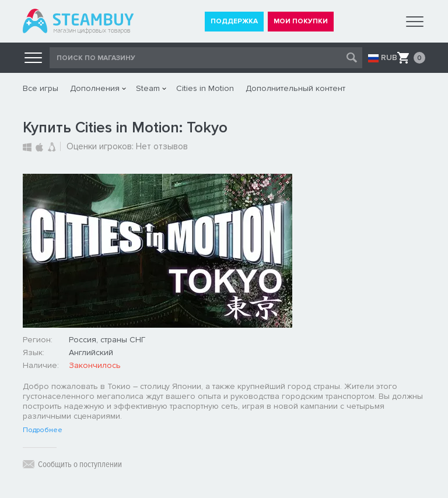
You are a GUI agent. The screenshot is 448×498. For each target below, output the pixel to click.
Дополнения (95, 88)
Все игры (41, 88)
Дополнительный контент (295, 88)
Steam (148, 88)
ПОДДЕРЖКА (234, 21)
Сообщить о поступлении (80, 464)
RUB (389, 58)
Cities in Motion (205, 88)
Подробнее (43, 430)
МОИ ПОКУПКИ (301, 21)
